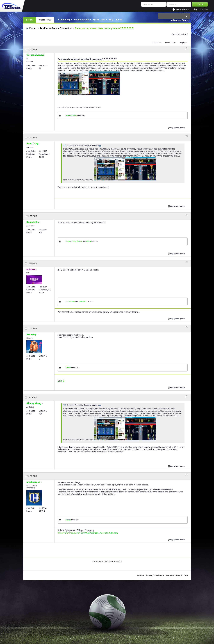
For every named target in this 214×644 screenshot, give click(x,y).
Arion (89, 241)
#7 (187, 475)
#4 (187, 262)
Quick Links (99, 20)
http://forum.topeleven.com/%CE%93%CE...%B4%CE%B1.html (88, 533)
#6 (187, 396)
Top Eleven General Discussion (56, 28)
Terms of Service (174, 575)
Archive (141, 575)
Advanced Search (180, 20)
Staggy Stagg (71, 241)
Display (182, 43)
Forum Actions (82, 20)
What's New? (45, 20)
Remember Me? (183, 9)
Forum (29, 20)
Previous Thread (101, 561)
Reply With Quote (177, 127)
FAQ (111, 20)
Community (64, 20)
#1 (187, 48)
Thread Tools (170, 43)
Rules (119, 20)
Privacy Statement (155, 575)
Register (204, 9)
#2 (187, 136)
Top (186, 575)
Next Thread (115, 561)
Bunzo (80, 241)
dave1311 (83, 301)
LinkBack (156, 43)
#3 (187, 215)
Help (195, 9)
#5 (187, 327)
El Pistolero (70, 301)
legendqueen (71, 115)
